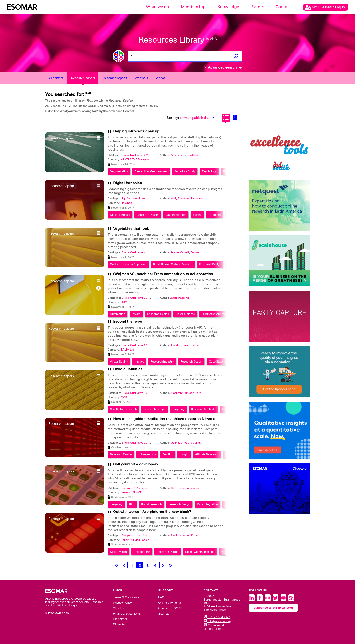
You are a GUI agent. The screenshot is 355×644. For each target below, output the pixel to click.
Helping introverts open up (136, 131)
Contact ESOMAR (170, 608)
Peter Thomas (191, 345)
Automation (118, 314)
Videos (161, 78)
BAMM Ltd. (128, 350)
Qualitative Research (123, 409)
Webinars (141, 78)
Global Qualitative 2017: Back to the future (148, 155)
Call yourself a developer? (136, 464)
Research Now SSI (132, 492)
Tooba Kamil (192, 155)
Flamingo (126, 203)
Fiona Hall (197, 199)
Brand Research (151, 504)
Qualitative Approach (215, 314)
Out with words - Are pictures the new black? (152, 512)
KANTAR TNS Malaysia (135, 159)
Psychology (209, 171)
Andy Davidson (180, 199)
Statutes (119, 608)
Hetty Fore (177, 488)
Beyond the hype (128, 322)
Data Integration (176, 215)
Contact (283, 7)
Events (257, 7)
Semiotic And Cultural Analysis (173, 264)
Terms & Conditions (126, 597)
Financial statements (127, 614)
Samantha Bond (179, 298)
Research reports (115, 78)
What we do (157, 7)
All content (56, 78)
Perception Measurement (151, 171)
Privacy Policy (122, 603)
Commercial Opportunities (214, 627)
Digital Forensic (120, 215)
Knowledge (228, 7)
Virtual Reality (119, 362)
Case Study (216, 362)
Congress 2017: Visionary (137, 488)
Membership (193, 7)
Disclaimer (120, 619)
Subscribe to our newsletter (273, 608)
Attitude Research (207, 454)
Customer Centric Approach (128, 264)
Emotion (168, 454)
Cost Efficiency (185, 314)
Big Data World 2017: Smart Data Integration (149, 199)
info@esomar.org (217, 621)
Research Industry (162, 362)
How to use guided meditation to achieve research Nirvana (164, 419)
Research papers (83, 78)
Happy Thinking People (135, 540)
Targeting (214, 215)
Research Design (148, 215)
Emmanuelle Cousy (202, 252)
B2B (132, 504)
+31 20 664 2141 (217, 617)
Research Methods (203, 409)
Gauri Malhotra (180, 443)
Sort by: (173, 118)
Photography (142, 552)
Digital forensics (128, 183)
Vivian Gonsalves (201, 443)
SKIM (124, 302)
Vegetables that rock (131, 229)
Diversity (119, 624)
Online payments (170, 603)
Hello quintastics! (128, 369)
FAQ (161, 597)
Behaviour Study (185, 171)
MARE (125, 397)
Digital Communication (200, 552)
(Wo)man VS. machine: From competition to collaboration (163, 274)
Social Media (118, 552)
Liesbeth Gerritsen (182, 393)
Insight (197, 215)
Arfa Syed (177, 155)
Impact (139, 362)
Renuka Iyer (193, 488)
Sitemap (164, 614)
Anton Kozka (191, 536)
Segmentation (119, 171)
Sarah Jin (176, 536)
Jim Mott (176, 345)
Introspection (147, 454)
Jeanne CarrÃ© (180, 252)
